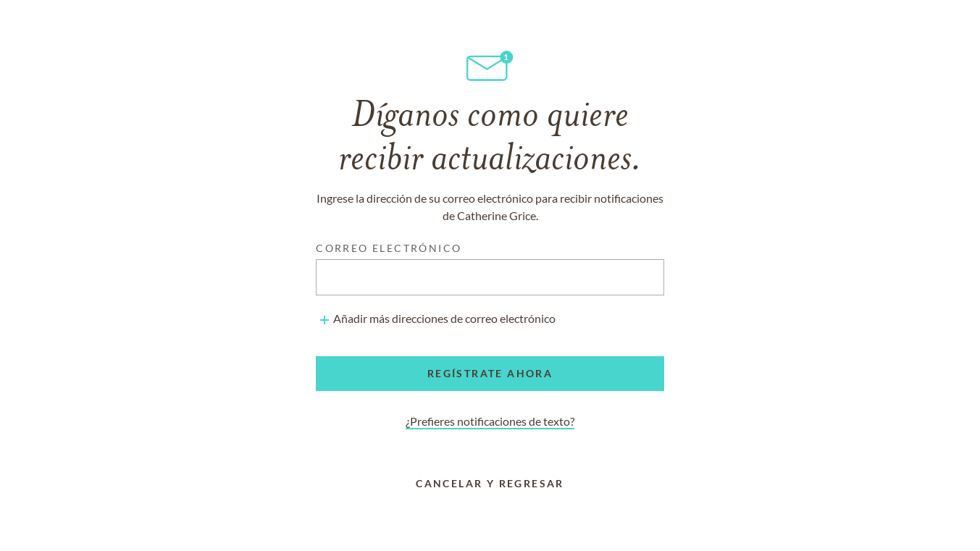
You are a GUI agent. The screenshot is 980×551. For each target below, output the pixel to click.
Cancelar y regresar (490, 483)
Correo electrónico (389, 248)
